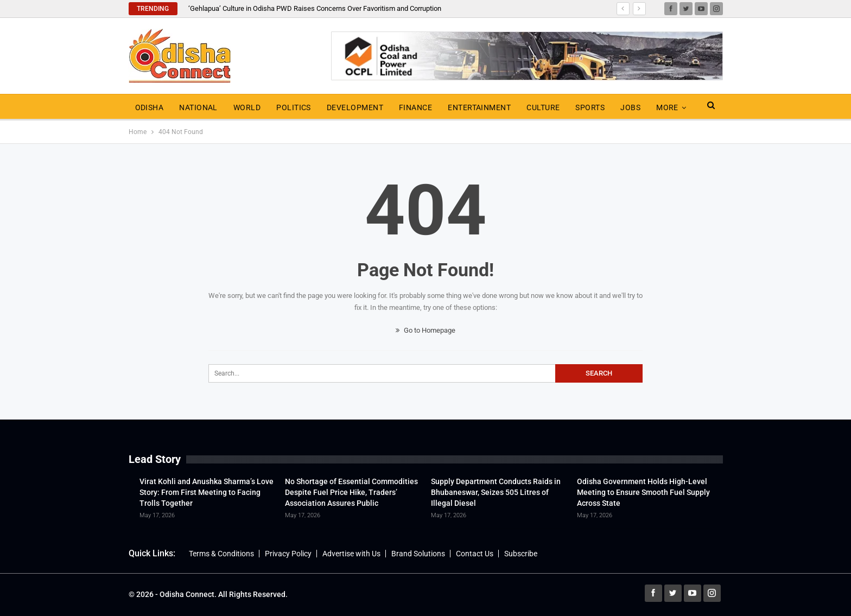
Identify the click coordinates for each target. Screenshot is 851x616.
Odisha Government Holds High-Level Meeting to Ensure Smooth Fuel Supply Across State (643, 492)
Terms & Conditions (221, 554)
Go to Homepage (426, 330)
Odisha (150, 107)
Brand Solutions (418, 554)
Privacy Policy (288, 554)
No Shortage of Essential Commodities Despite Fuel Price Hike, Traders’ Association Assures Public (351, 492)
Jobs (630, 107)
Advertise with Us (351, 554)
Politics (294, 107)
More (667, 107)
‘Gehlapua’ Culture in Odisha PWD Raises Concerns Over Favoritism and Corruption (315, 8)
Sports (590, 107)
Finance (415, 107)
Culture (543, 107)
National (198, 107)
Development (355, 107)
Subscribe (521, 554)
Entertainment (479, 107)
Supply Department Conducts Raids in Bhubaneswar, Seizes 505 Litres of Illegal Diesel (496, 492)
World (247, 107)
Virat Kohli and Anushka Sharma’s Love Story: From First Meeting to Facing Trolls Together (207, 492)
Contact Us (475, 554)
